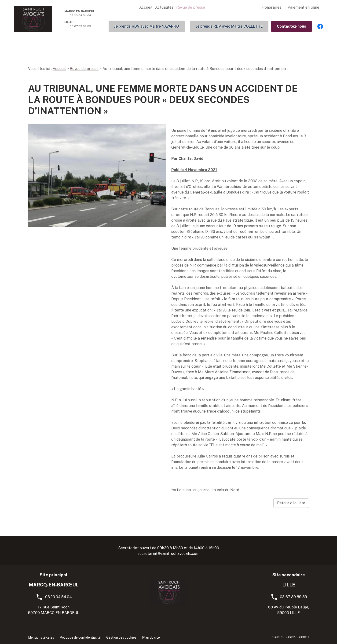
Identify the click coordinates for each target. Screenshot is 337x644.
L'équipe (215, 7)
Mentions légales (41, 637)
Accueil (146, 7)
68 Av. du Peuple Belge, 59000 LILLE (289, 610)
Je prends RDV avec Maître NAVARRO (147, 26)
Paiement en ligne (303, 7)
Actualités (164, 7)
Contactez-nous (291, 26)
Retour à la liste (291, 503)
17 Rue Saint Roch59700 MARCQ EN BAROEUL (54, 610)
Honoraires (271, 7)
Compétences (242, 7)
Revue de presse (191, 7)
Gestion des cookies (121, 637)
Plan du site (151, 637)
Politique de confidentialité (80, 637)
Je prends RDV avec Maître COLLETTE (229, 26)
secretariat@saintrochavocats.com (168, 554)
